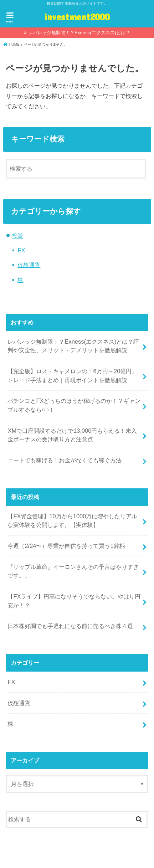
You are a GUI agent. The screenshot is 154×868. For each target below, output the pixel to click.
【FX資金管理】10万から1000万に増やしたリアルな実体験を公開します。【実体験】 (72, 521)
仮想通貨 (29, 265)
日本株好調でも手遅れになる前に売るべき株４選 (70, 626)
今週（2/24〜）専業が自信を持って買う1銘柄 (66, 546)
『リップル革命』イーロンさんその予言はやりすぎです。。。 (73, 571)
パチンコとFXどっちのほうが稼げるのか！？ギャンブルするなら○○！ (74, 405)
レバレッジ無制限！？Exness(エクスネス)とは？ (79, 33)
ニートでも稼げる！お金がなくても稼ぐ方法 (65, 460)
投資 (17, 236)
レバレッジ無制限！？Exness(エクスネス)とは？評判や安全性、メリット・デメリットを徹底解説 (73, 346)
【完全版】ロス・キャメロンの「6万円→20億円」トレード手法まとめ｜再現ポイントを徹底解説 (72, 376)
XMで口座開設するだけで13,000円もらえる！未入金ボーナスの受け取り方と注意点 (72, 435)
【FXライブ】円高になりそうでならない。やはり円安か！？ (74, 601)
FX (21, 250)
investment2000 (77, 17)
